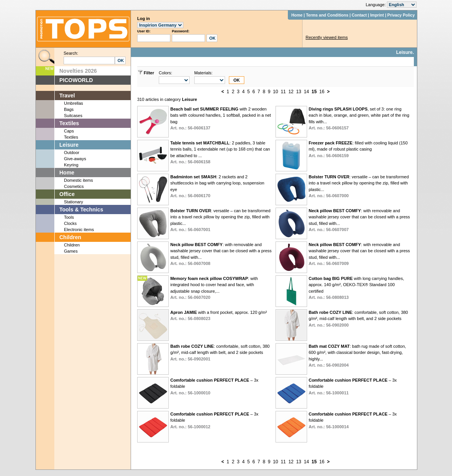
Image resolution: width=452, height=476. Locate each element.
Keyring (71, 165)
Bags (69, 109)
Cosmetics (74, 186)
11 (283, 92)
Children (70, 237)
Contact (359, 15)
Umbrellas (74, 103)
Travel (67, 96)
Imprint (377, 15)
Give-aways (75, 159)
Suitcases (73, 116)
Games (71, 251)
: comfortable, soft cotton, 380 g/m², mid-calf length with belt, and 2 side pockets (358, 319)
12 (291, 92)
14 (306, 92)
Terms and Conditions (327, 15)
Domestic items (78, 180)
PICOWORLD (76, 80)
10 (275, 92)
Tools (69, 217)
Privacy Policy (401, 15)
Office (67, 194)
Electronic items (79, 230)
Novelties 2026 (78, 71)
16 (322, 92)
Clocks (70, 223)
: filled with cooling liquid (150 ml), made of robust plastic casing (358, 149)
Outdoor (72, 153)
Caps (69, 131)
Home (297, 15)
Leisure (69, 145)
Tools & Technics (81, 210)
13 (298, 92)
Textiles (69, 123)
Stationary (74, 202)
